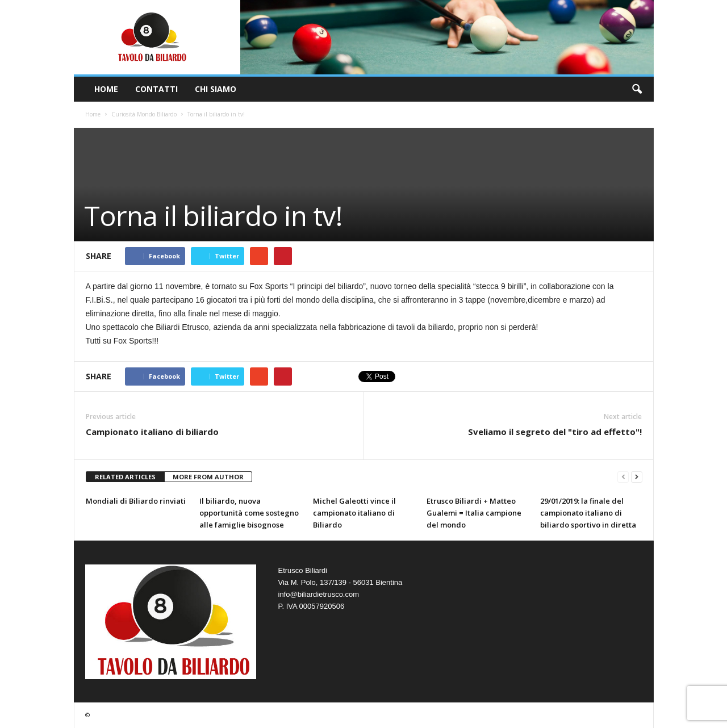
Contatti (156, 89)
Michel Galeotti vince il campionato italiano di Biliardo (354, 513)
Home (106, 89)
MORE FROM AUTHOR (208, 477)
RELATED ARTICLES (125, 477)
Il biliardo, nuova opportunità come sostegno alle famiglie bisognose (249, 513)
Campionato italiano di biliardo (152, 432)
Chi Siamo (216, 89)
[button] (637, 89)
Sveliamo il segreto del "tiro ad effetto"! (555, 432)
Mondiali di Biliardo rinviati (136, 501)
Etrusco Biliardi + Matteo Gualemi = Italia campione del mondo (474, 513)
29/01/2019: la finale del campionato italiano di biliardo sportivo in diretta (588, 513)
